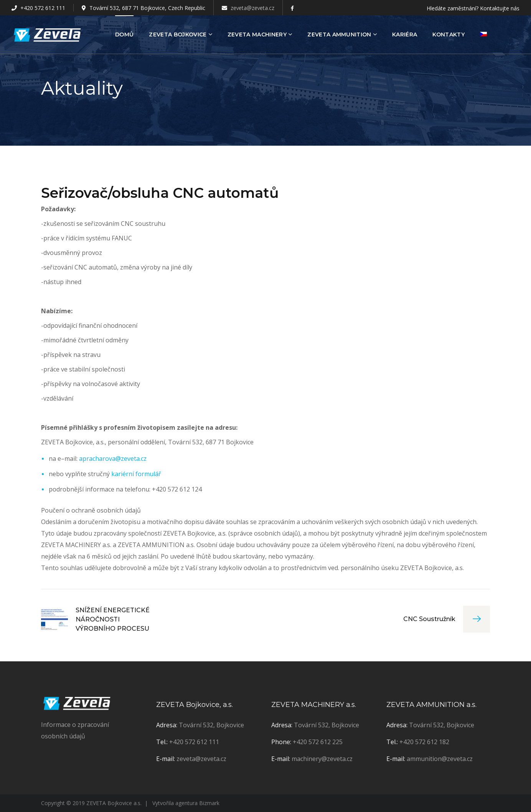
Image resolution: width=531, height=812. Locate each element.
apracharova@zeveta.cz (113, 459)
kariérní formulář (136, 474)
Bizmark (209, 803)
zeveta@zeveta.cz (248, 8)
